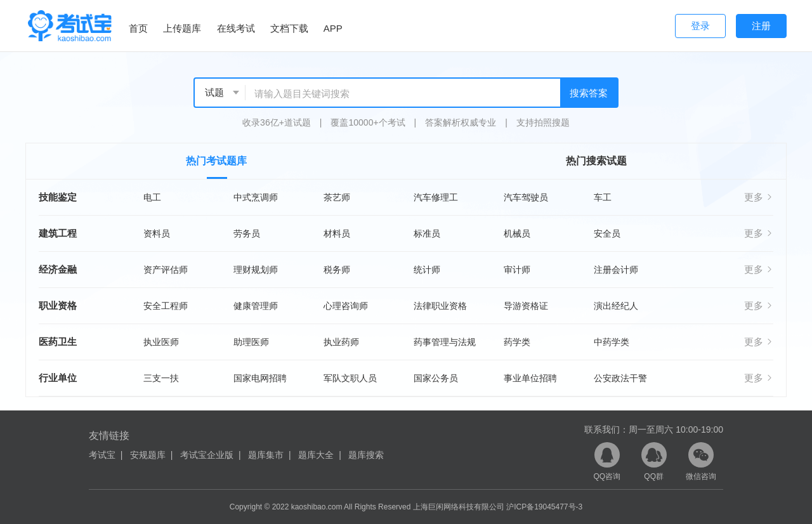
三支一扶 (161, 378)
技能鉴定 (58, 197)
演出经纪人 (616, 306)
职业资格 (58, 305)
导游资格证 (526, 306)
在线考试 (236, 28)
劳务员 (247, 233)
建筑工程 (58, 233)
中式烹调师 (256, 197)
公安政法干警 (620, 378)
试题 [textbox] (214, 92)
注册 (761, 26)
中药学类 (612, 342)
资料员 (157, 233)
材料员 (337, 233)
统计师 (427, 270)
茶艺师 (337, 197)
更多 (759, 197)
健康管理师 (256, 306)
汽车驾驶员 (526, 197)
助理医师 (251, 342)
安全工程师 (166, 306)
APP (333, 28)
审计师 (517, 270)
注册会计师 (616, 270)
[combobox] (220, 93)
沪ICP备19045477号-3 (544, 507)
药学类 (517, 342)
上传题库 (182, 28)
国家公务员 (436, 378)
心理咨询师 (346, 306)
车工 (603, 197)
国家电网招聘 (260, 378)
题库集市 (266, 455)
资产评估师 (166, 270)
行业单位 (58, 378)
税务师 (337, 270)
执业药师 (341, 342)
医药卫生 (58, 342)
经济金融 (58, 269)
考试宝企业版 (207, 455)
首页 (138, 28)
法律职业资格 (440, 306)
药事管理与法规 (445, 342)
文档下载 (289, 28)
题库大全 (316, 455)
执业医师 (161, 342)
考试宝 (102, 455)
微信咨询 (701, 462)
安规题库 (148, 455)
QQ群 (654, 462)
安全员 (607, 233)
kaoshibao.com (317, 507)
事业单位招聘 (530, 378)
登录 (700, 26)
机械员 (517, 233)
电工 (152, 197)
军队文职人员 (350, 378)
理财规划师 (256, 270)
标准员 (427, 233)
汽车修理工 (436, 197)
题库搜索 (366, 455)
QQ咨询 (607, 462)
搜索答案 (589, 93)
